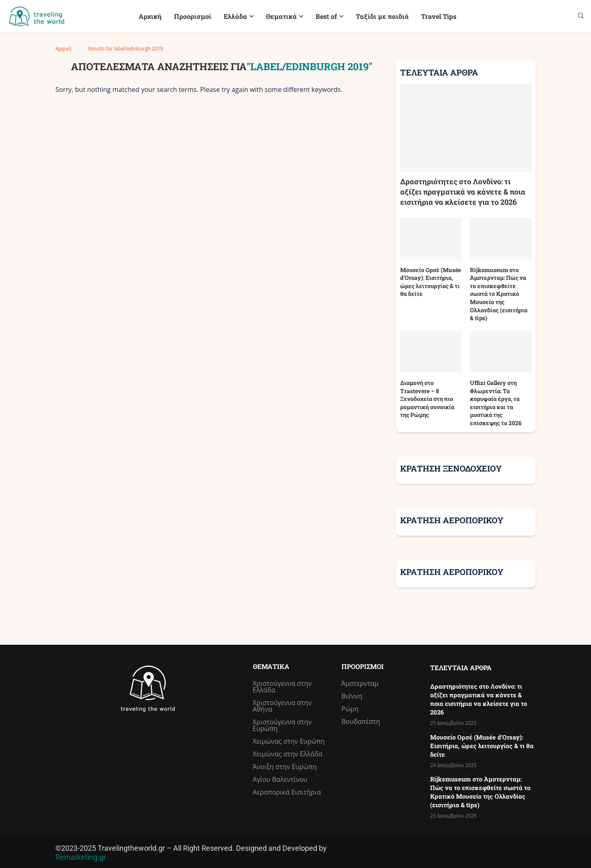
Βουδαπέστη (361, 721)
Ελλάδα (235, 16)
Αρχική (150, 16)
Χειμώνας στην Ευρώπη (289, 741)
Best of (326, 16)
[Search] (581, 17)
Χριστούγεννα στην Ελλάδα (282, 687)
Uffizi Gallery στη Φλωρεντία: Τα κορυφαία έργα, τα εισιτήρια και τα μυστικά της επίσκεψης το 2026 (496, 403)
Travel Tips (439, 16)
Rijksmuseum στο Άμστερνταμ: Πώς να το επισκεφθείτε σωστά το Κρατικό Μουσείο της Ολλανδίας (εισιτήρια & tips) (499, 294)
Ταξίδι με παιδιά (382, 16)
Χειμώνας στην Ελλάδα (288, 754)
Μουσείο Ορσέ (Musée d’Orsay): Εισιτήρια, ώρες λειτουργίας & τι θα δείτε (431, 282)
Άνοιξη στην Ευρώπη (285, 767)
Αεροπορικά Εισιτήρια (287, 792)
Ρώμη (350, 709)
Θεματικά (281, 16)
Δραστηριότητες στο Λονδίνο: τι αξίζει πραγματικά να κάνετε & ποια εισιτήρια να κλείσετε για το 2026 (463, 192)
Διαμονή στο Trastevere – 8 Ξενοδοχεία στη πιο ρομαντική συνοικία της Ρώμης (427, 399)
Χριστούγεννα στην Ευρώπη (282, 725)
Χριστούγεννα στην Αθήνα (282, 706)
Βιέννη (352, 696)
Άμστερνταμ (360, 683)
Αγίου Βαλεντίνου (280, 779)
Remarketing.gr (81, 857)
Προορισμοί (193, 16)
